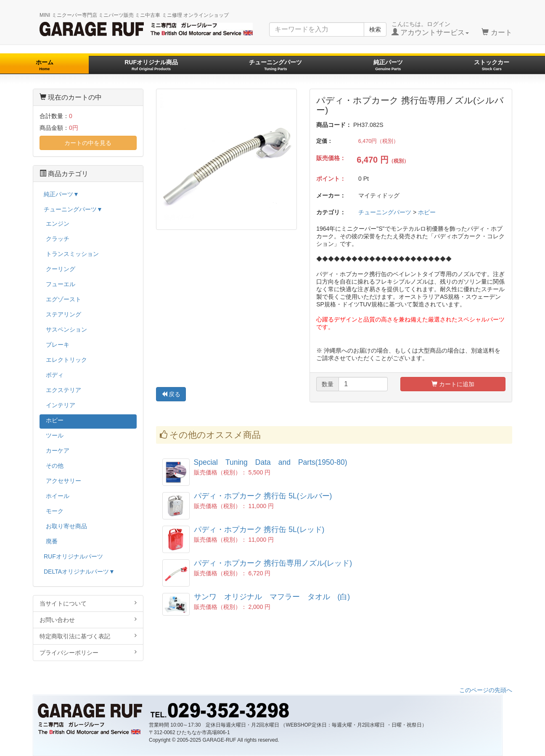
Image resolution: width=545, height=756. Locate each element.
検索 (375, 29)
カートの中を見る (88, 143)
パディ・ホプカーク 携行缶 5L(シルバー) (263, 496)
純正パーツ (388, 65)
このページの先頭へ (486, 690)
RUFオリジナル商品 (151, 65)
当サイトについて (88, 603)
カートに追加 (453, 384)
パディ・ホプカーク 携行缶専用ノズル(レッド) (273, 563)
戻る (171, 394)
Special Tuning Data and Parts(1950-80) (271, 462)
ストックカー (492, 65)
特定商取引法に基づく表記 (88, 636)
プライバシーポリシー (88, 652)
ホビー (427, 212)
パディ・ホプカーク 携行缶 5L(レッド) (259, 529)
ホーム (45, 65)
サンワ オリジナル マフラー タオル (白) (272, 597)
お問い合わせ (88, 620)
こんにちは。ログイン (430, 29)
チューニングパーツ (275, 65)
